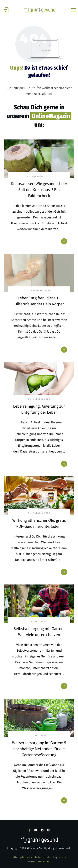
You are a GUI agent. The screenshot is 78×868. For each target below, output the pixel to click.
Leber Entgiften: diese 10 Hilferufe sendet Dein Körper (39, 301)
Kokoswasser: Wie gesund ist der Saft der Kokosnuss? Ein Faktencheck (39, 190)
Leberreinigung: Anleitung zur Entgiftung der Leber (39, 409)
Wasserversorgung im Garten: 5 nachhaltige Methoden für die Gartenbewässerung (39, 749)
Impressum (60, 857)
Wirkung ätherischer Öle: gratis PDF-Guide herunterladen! (39, 523)
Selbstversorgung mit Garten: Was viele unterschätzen (39, 632)
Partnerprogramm (39, 862)
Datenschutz (43, 857)
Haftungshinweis (21, 857)
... (60, 229)
